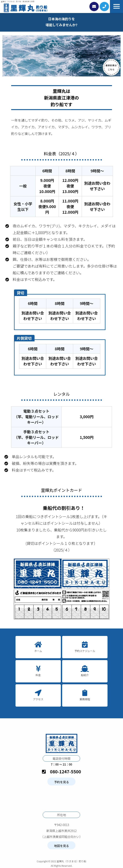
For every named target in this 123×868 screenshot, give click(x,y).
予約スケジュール (85, 651)
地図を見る (61, 846)
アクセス (38, 699)
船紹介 (85, 675)
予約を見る (61, 782)
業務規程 (85, 699)
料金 (38, 675)
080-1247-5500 (61, 771)
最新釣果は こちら (111, 67)
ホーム (38, 651)
